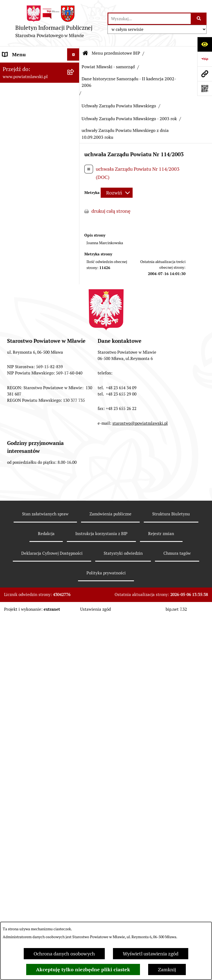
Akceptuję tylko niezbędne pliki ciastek (83, 969)
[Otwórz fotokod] (205, 88)
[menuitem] (40, 82)
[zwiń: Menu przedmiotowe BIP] (74, 67)
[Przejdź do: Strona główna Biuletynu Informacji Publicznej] (85, 53)
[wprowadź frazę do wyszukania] (150, 19)
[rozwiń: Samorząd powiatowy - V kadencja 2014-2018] (74, 238)
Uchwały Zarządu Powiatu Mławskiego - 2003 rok (129, 119)
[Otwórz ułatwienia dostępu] (205, 44)
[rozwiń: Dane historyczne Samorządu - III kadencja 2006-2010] (74, 291)
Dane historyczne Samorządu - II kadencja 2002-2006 (129, 82)
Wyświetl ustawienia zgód (151, 954)
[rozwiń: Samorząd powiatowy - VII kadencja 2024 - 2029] (74, 176)
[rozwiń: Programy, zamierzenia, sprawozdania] (74, 114)
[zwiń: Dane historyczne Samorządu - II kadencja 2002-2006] (74, 322)
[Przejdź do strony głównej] (54, 23)
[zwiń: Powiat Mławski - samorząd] (74, 153)
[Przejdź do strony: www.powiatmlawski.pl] (205, 74)
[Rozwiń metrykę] (117, 193)
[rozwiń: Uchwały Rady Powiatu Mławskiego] (74, 422)
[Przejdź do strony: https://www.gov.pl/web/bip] (205, 59)
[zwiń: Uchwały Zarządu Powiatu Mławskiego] (74, 445)
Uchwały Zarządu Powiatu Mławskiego (119, 106)
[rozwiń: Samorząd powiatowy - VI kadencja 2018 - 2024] (74, 207)
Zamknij (167, 969)
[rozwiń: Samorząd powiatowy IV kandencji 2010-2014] (74, 261)
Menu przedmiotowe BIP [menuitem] (29, 67)
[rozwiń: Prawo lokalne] (74, 98)
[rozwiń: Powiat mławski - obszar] (74, 137)
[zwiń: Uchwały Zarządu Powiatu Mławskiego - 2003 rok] (74, 476)
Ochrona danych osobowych (64, 954)
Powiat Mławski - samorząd (108, 67)
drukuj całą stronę (111, 211)
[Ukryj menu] (73, 54)
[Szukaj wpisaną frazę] (199, 19)
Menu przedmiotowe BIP (116, 53)
